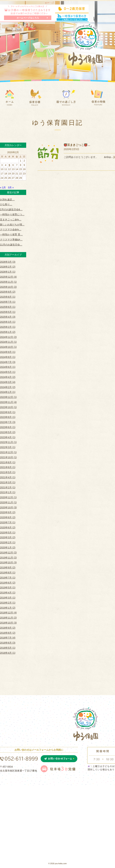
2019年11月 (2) (8, 558)
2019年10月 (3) (8, 562)
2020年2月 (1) (8, 542)
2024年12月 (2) (8, 337)
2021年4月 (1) (8, 477)
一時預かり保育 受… (11, 234)
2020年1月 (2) (8, 548)
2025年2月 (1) (8, 327)
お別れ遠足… (7, 200)
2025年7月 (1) (8, 302)
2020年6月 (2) (8, 527)
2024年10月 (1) (8, 347)
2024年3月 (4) (8, 382)
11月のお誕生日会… (11, 245)
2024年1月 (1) (8, 392)
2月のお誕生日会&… (11, 209)
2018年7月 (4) (8, 638)
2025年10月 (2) (8, 287)
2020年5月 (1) (8, 533)
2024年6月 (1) (8, 367)
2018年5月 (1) (8, 648)
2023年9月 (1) (8, 412)
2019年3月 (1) (8, 598)
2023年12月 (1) (8, 397)
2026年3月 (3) (8, 262)
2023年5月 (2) (8, 432)
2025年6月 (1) (8, 307)
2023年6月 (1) (8, 427)
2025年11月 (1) (8, 282)
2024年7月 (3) (8, 362)
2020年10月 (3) (8, 507)
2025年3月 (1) (8, 322)
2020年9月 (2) (8, 512)
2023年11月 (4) (8, 402)
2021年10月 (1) (8, 457)
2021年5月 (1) (8, 472)
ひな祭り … (6, 204)
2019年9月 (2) (8, 568)
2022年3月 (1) (8, 447)
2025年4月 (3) (8, 317)
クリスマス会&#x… (11, 229)
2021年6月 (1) (8, 467)
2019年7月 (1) (8, 578)
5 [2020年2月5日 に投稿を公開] (9, 165)
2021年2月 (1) (8, 487)
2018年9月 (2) (8, 628)
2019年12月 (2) (8, 553)
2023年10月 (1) (8, 407)
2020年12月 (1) (8, 497)
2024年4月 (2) (8, 377)
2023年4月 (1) (8, 437)
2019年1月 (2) (8, 608)
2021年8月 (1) (8, 462)
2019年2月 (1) (8, 603)
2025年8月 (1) (8, 297)
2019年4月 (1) (8, 593)
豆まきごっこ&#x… (11, 220)
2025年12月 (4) (8, 277)
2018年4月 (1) (8, 653)
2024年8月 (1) (8, 357)
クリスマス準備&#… (11, 240)
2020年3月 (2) (8, 537)
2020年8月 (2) (8, 517)
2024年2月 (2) (8, 387)
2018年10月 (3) (8, 623)
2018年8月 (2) (8, 633)
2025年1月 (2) (8, 332)
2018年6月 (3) (8, 643)
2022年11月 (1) (8, 442)
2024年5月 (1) (8, 372)
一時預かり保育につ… (12, 214)
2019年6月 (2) (8, 583)
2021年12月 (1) (8, 452)
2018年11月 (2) (8, 618)
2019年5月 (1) (8, 588)
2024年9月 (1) (8, 352)
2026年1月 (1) (8, 272)
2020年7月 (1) (8, 522)
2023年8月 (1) (8, 417)
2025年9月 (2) (8, 292)
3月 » (11, 187)
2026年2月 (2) (8, 267)
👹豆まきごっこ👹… (77, 145)
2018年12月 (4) (8, 613)
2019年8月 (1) (8, 573)
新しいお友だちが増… (12, 225)
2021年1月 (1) (8, 492)
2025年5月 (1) (8, 312)
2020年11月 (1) (8, 502)
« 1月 (3, 187)
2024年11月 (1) (8, 342)
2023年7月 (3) (8, 422)
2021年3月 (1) (8, 482)
